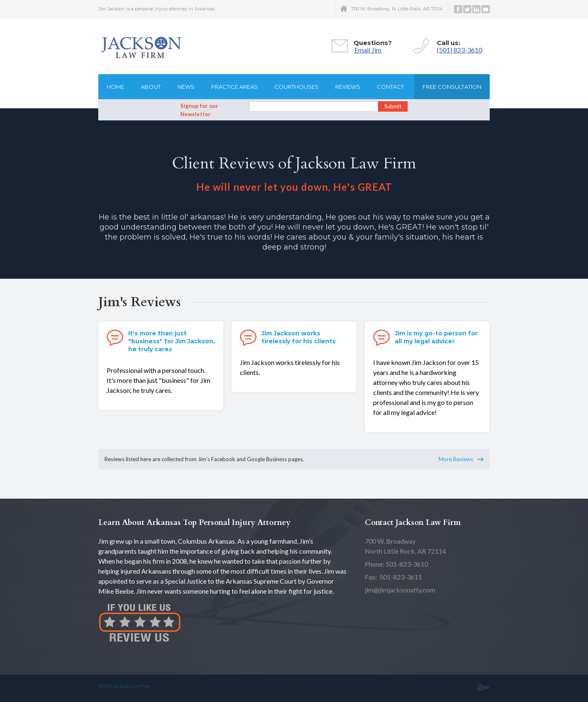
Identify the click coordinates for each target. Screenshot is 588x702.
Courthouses (296, 87)
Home (115, 87)
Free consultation (452, 87)
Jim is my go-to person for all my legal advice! (436, 337)
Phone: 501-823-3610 (396, 564)
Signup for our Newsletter (199, 110)
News (186, 87)
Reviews (348, 87)
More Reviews (456, 459)
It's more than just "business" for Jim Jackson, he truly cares (172, 341)
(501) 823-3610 (460, 50)
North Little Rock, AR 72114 (405, 546)
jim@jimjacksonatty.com (400, 590)
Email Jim (368, 50)
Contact (390, 87)
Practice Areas (234, 87)
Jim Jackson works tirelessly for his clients (299, 337)
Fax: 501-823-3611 (393, 577)
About (151, 87)
